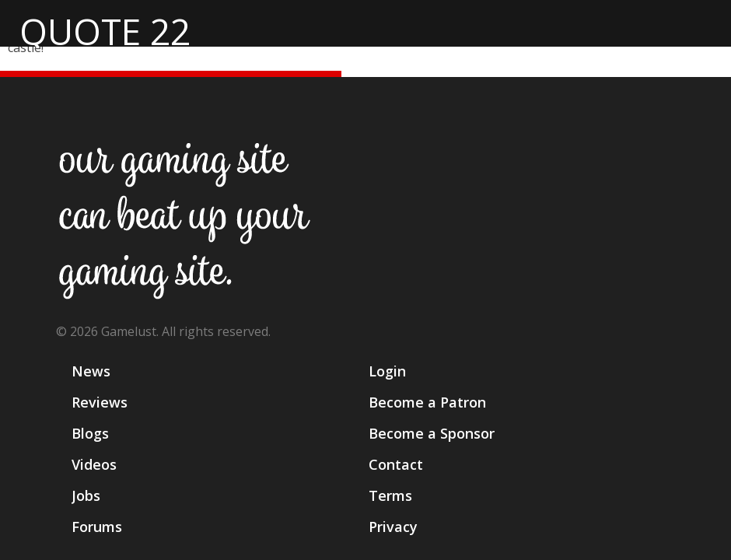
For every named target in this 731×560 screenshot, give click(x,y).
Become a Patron (427, 402)
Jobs (86, 495)
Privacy (393, 527)
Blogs (90, 433)
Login (387, 371)
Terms (390, 495)
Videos (94, 464)
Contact (396, 464)
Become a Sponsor (432, 433)
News (91, 371)
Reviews (100, 402)
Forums (97, 527)
